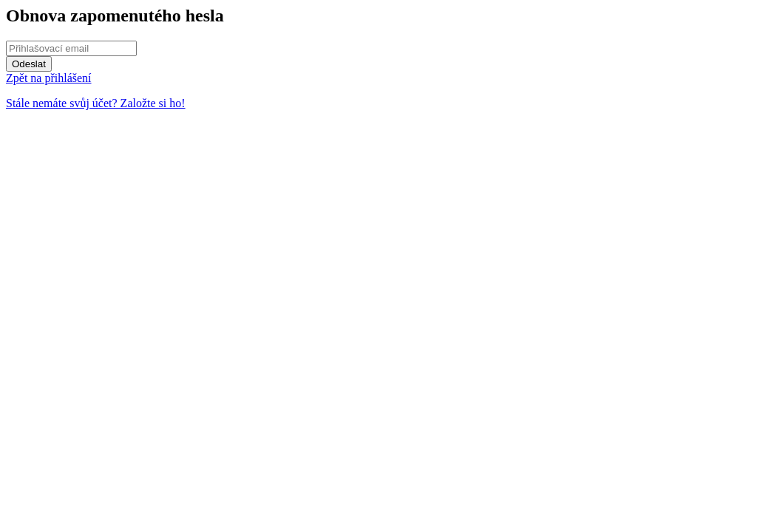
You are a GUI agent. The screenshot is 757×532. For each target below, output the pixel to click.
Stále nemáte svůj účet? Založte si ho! (96, 103)
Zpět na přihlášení (49, 78)
